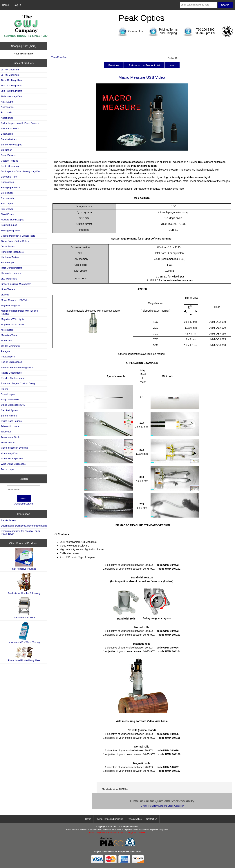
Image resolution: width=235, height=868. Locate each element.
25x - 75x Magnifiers (11, 91)
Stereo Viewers (9, 416)
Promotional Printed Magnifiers (17, 367)
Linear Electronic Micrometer (16, 284)
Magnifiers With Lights (12, 319)
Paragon (5, 351)
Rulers (4, 389)
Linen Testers (8, 289)
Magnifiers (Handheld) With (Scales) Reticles (20, 312)
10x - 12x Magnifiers (11, 80)
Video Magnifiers (59, 57)
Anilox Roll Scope (10, 128)
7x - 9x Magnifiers (10, 75)
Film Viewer (7, 209)
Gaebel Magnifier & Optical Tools (18, 236)
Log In (17, 5)
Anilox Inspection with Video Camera (20, 123)
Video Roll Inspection (12, 459)
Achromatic (7, 112)
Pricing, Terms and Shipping (109, 819)
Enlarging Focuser (10, 188)
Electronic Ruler (9, 177)
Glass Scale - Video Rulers (15, 241)
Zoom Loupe (8, 469)
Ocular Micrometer (11, 346)
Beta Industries (9, 139)
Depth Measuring (10, 166)
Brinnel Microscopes (11, 145)
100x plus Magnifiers (12, 96)
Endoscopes (7, 182)
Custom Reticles (9, 161)
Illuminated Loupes (11, 273)
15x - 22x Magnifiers (11, 86)
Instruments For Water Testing (24, 633)
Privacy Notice (135, 819)
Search (24, 479)
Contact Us (152, 819)
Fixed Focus (7, 214)
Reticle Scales (8, 520)
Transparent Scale (10, 437)
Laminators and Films (24, 608)
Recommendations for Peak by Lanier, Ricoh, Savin (21, 532)
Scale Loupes (8, 394)
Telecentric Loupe (10, 426)
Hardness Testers (10, 257)
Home (5, 5)
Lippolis (5, 295)
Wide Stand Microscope (13, 464)
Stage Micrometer (10, 400)
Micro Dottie (7, 330)
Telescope (6, 432)
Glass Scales (8, 246)
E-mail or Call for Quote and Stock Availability (162, 806)
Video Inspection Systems (14, 448)
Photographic (8, 357)
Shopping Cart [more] (24, 46)
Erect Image (7, 193)
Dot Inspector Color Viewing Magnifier (21, 171)
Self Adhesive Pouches (24, 559)
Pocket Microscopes (11, 362)
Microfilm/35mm (9, 335)
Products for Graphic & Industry (24, 584)
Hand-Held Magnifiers (12, 252)
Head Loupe (7, 263)
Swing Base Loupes (11, 421)
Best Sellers (7, 134)
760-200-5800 (205, 30)
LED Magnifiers (9, 279)
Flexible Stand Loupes (12, 220)
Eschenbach (7, 198)
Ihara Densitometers (11, 268)
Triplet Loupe (8, 442)
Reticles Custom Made (13, 378)
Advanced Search (24, 504)
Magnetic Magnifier (11, 305)
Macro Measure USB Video (15, 300)
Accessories (7, 107)
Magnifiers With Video (12, 325)
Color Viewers (8, 155)
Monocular (6, 340)
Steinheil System (10, 410)
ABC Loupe (7, 102)
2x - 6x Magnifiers (10, 70)
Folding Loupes (9, 225)
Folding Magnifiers (10, 230)
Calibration (7, 150)
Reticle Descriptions (11, 373)
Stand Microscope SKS (13, 405)
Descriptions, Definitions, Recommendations (24, 526)
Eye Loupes (7, 203)
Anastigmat (7, 118)
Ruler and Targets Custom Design (18, 383)
